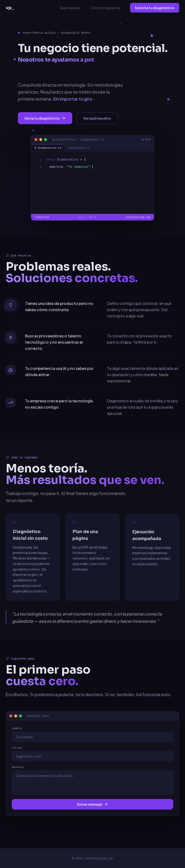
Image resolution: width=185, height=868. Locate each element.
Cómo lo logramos (105, 8)
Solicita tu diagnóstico (155, 8)
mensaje (20, 767)
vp (10, 8)
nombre (20, 728)
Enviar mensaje (95, 804)
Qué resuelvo (70, 8)
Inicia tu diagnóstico (45, 118)
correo (20, 748)
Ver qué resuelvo (97, 118)
